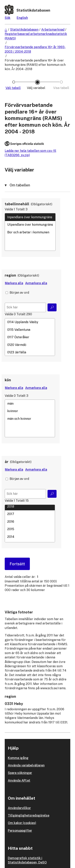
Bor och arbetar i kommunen (30, 232)
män (30, 403)
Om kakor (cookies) (22, 823)
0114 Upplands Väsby (30, 322)
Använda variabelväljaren (26, 765)
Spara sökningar (20, 773)
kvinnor (30, 411)
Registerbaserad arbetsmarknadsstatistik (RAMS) (36, 36)
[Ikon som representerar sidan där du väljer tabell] (14, 88)
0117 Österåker (30, 337)
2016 (30, 522)
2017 (30, 514)
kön (8, 380)
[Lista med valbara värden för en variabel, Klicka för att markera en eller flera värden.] (30, 232)
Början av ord (19, 293)
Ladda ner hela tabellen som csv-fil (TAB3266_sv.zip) (30, 153)
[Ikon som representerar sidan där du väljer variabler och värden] (37, 88)
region (10, 275)
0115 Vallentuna (30, 330)
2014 (30, 537)
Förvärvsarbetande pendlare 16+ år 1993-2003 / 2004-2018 (35, 49)
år (7, 462)
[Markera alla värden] (14, 283)
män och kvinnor (30, 419)
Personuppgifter (20, 831)
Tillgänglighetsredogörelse (29, 815)
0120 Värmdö (30, 345)
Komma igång (18, 758)
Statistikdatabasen (24, 30)
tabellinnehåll (17, 204)
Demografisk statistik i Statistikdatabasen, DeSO (27, 860)
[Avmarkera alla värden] (36, 283)
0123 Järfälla (30, 352)
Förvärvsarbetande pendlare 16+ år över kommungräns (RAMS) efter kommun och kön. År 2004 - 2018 (35, 65)
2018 (30, 507)
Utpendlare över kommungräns (30, 225)
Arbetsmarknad (53, 30)
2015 (30, 529)
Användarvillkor (19, 808)
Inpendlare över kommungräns (30, 217)
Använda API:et (19, 780)
